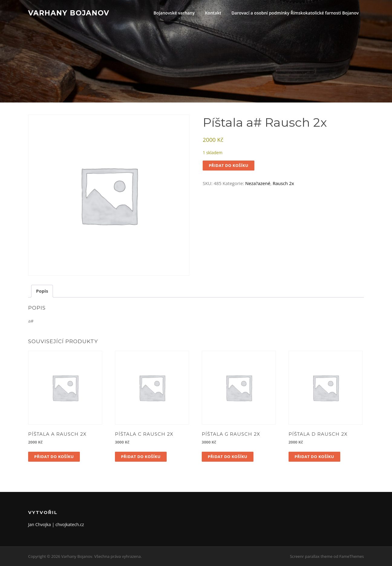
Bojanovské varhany (174, 13)
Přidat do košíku (229, 165)
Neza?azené (258, 183)
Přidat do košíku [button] (54, 457)
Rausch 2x (283, 183)
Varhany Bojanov (69, 13)
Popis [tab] (42, 291)
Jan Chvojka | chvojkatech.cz (56, 524)
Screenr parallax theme (311, 556)
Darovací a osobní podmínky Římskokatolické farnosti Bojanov (295, 13)
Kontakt (213, 13)
